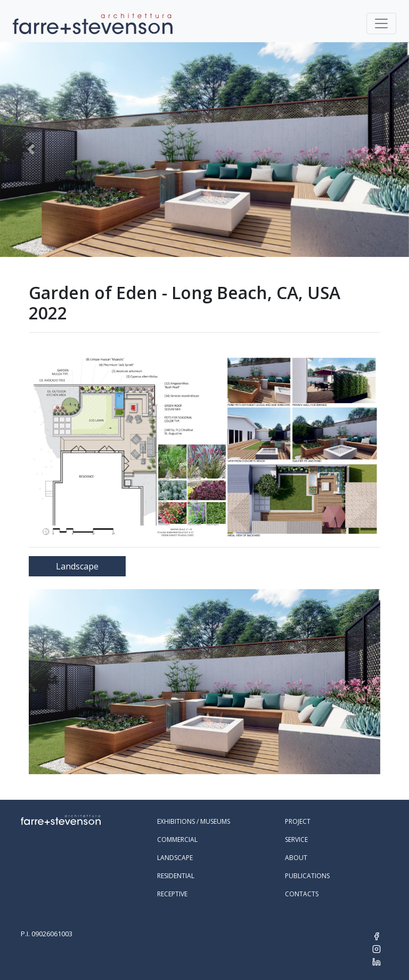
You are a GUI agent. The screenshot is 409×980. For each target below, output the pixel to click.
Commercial (177, 840)
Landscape (77, 566)
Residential (176, 876)
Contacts (302, 894)
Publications (307, 876)
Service (296, 840)
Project (298, 821)
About (296, 858)
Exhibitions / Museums (194, 821)
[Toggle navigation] (381, 23)
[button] (31, 150)
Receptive (172, 894)
